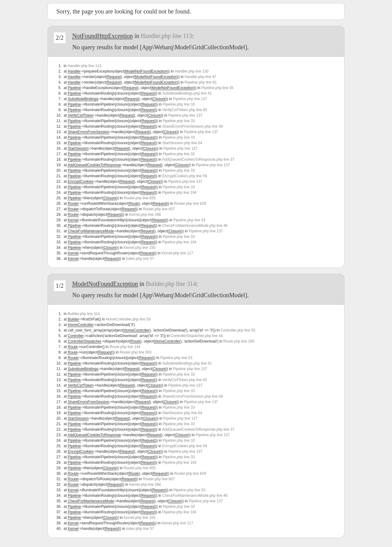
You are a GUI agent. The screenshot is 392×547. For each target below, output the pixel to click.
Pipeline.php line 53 (189, 220)
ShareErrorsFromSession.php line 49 (192, 126)
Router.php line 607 (159, 209)
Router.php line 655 (140, 198)
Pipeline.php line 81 (201, 82)
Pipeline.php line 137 (190, 99)
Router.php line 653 (135, 352)
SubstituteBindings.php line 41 (187, 93)
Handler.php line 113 (166, 36)
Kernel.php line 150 (139, 248)
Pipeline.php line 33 (179, 104)
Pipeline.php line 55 (217, 88)
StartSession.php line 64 (182, 143)
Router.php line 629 (190, 204)
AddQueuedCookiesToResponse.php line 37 (198, 159)
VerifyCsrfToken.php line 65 (185, 110)
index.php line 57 (140, 259)
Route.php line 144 (125, 347)
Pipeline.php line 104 (179, 193)
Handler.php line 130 (192, 71)
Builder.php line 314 (171, 284)
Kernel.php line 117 (177, 253)
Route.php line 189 (239, 341)
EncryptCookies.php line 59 (185, 176)
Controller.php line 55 (238, 330)
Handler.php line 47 (200, 77)
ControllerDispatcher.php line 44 (197, 336)
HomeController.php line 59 (128, 319)
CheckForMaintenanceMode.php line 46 (195, 226)
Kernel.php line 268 (145, 215)
